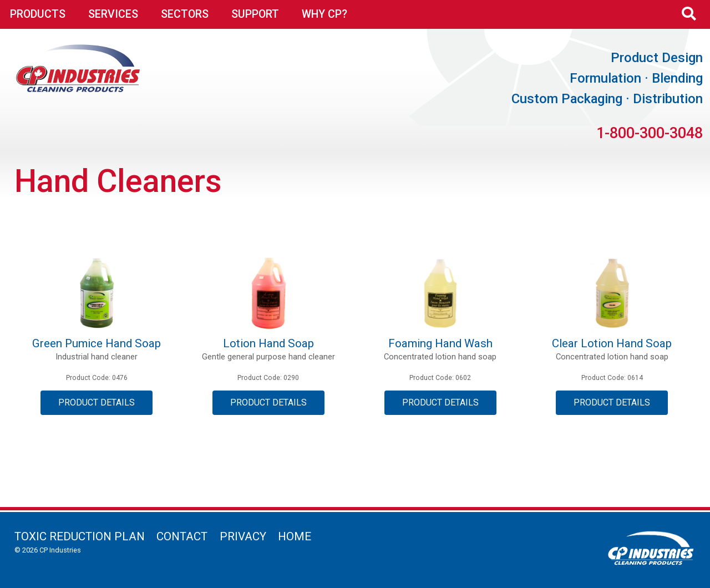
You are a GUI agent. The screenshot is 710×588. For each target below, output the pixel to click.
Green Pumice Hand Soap (97, 343)
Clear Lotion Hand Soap (612, 343)
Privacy (243, 536)
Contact (182, 536)
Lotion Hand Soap (268, 343)
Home (295, 536)
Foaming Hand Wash (440, 343)
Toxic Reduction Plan (80, 536)
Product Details (97, 402)
